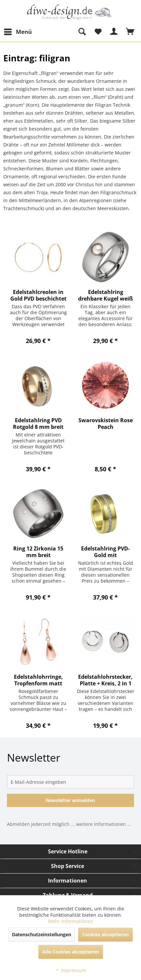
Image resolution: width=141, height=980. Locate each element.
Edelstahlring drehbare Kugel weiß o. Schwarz (105, 295)
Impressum (70, 970)
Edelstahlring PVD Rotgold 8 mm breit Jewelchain (38, 424)
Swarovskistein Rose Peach (106, 424)
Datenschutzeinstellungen (42, 934)
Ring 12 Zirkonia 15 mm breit (38, 552)
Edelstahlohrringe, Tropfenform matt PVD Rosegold (38, 680)
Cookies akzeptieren (105, 934)
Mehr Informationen (70, 921)
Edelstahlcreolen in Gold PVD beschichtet (38, 295)
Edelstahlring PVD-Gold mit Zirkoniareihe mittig (105, 552)
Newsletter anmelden (70, 800)
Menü (18, 31)
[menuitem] (18, 32)
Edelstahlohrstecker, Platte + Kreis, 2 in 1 (105, 680)
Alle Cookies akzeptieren (71, 952)
